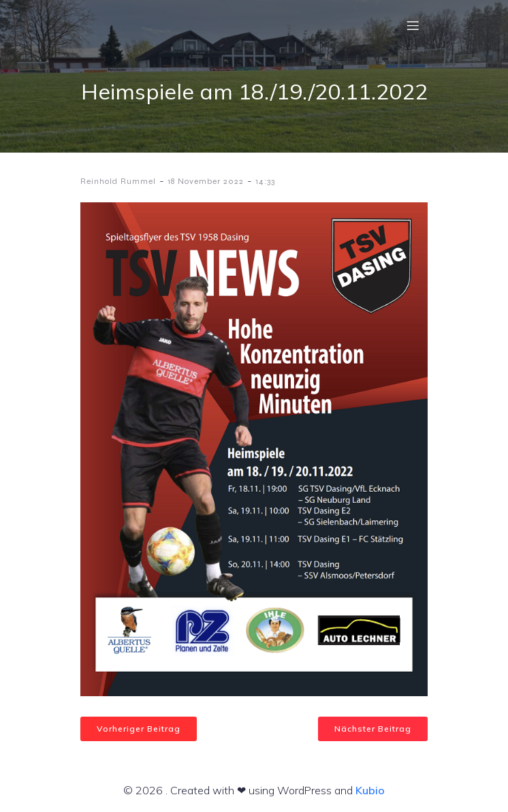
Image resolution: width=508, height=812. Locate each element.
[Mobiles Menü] (413, 25)
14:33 (265, 181)
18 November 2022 (206, 181)
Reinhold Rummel (118, 181)
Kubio (370, 790)
